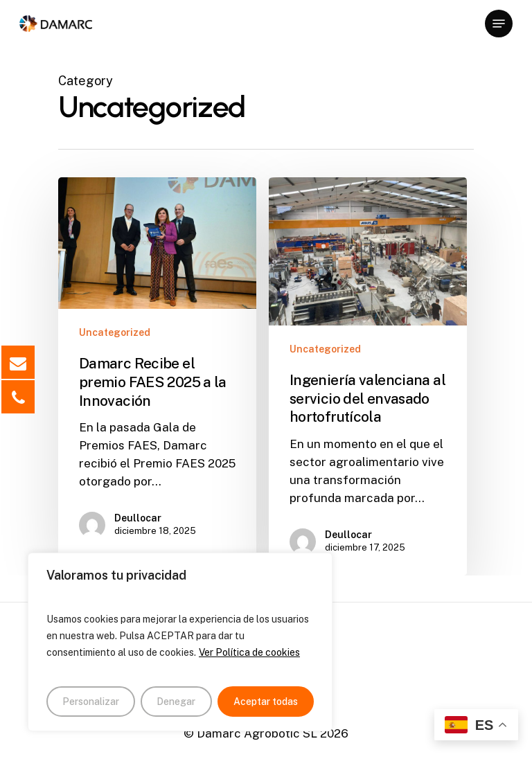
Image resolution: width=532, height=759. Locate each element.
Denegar (176, 702)
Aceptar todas (266, 702)
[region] (180, 642)
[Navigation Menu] (499, 24)
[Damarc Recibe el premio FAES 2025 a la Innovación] (157, 368)
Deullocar (138, 518)
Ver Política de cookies (249, 652)
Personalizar (91, 702)
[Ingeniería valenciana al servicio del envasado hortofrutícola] (368, 376)
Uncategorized (115, 332)
